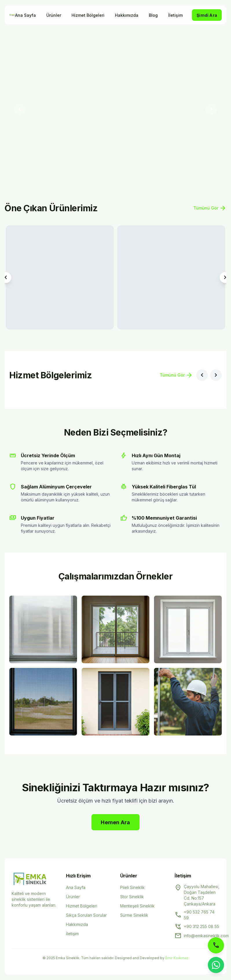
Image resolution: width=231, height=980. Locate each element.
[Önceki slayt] (20, 109)
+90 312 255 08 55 (201, 926)
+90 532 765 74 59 (199, 915)
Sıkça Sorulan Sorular (86, 915)
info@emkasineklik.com (206, 936)
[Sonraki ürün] (225, 277)
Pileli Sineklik (132, 887)
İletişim (175, 15)
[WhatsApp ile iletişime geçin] (216, 965)
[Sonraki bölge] (216, 375)
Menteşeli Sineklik (137, 906)
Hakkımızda (127, 15)
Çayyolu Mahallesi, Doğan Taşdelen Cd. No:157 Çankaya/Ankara (202, 895)
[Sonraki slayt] (211, 109)
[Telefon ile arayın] (216, 945)
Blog (153, 15)
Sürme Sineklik (134, 915)
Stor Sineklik (132, 897)
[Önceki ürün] (6, 277)
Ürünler (54, 15)
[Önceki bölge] (202, 375)
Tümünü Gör (210, 208)
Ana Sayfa (25, 15)
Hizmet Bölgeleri (88, 15)
